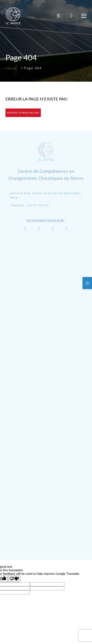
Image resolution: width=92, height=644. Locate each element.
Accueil (12, 68)
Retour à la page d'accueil (23, 113)
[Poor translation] (14, 579)
